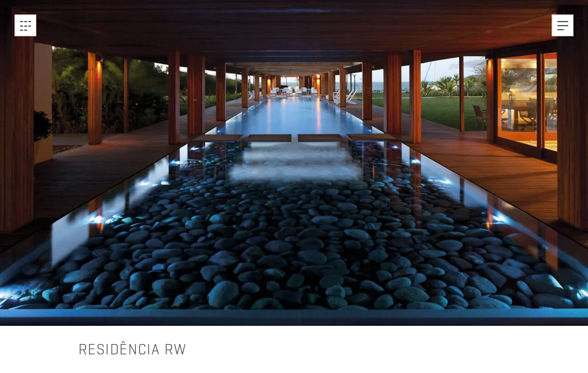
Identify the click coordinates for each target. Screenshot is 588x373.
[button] (563, 25)
